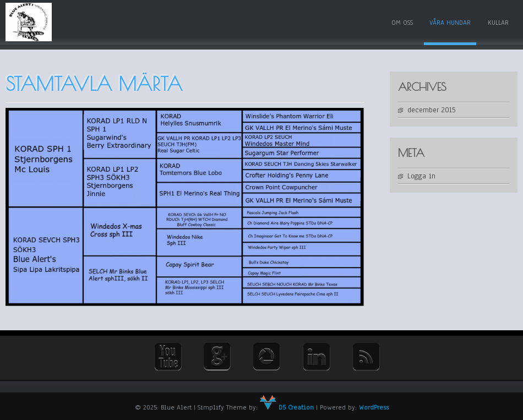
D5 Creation (287, 407)
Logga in (421, 176)
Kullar (498, 23)
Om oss (402, 23)
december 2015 (431, 110)
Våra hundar (450, 23)
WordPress (374, 407)
